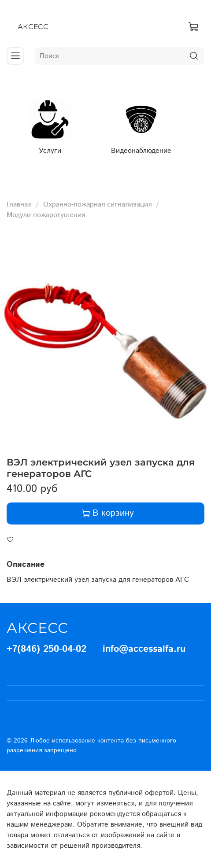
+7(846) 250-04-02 (46, 649)
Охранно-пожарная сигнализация (97, 205)
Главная (19, 205)
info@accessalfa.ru (144, 649)
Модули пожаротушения (46, 215)
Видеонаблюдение (141, 150)
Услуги (50, 150)
